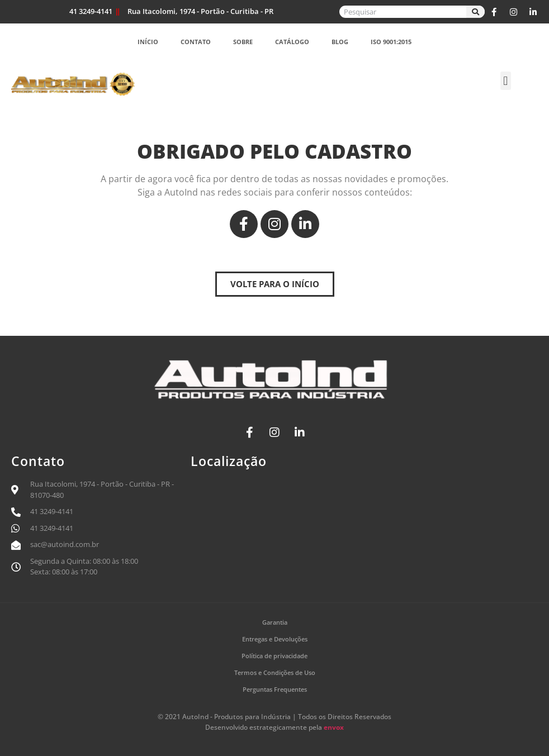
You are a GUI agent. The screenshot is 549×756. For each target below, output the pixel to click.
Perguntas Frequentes (275, 689)
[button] (506, 81)
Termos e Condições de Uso (275, 672)
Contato (196, 42)
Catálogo (292, 42)
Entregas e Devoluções (275, 639)
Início (148, 42)
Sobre (243, 42)
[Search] (475, 12)
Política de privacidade (274, 656)
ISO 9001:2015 (391, 42)
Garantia (275, 622)
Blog (340, 42)
